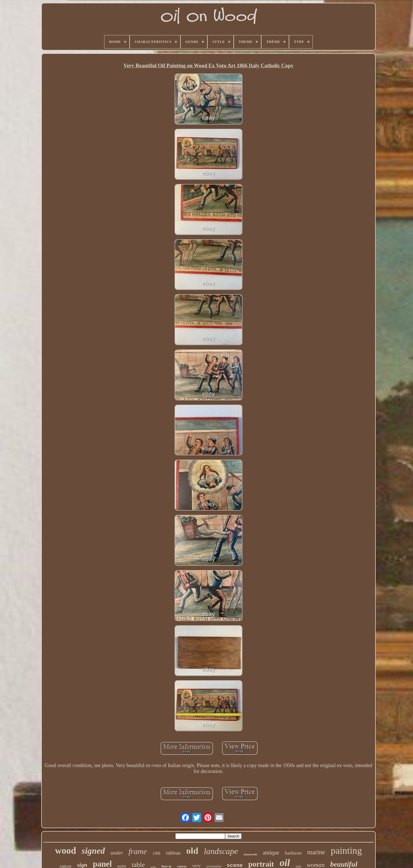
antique (271, 853)
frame (138, 851)
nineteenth (250, 854)
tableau (173, 853)
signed (93, 851)
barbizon (293, 853)
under (117, 853)
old (192, 851)
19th (156, 853)
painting (346, 850)
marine (316, 852)
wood (66, 851)
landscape (221, 851)
